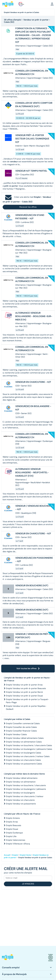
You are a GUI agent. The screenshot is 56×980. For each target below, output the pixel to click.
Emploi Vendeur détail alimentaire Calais (25, 738)
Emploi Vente (25, 855)
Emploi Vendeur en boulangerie (20, 793)
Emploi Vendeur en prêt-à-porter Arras (24, 685)
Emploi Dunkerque (14, 833)
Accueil (7, 855)
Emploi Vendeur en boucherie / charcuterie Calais (29, 745)
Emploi (15, 855)
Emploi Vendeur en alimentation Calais (24, 742)
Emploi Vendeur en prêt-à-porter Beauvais (26, 688)
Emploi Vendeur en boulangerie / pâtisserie (26, 789)
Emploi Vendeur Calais (16, 734)
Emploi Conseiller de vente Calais (21, 727)
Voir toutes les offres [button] (28, 668)
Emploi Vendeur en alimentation (21, 782)
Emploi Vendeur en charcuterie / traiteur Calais (28, 756)
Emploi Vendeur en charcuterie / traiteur (25, 796)
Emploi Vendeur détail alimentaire (22, 778)
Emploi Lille (11, 836)
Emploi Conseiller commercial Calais (23, 723)
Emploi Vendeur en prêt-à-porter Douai (24, 696)
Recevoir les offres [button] (28, 207)
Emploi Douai (12, 829)
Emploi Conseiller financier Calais (21, 731)
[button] (52, 4)
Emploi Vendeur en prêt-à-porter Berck (24, 692)
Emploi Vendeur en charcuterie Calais (23, 760)
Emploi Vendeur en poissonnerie (21, 804)
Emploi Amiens (13, 818)
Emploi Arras (12, 822)
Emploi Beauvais (14, 825)
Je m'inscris (28, 884)
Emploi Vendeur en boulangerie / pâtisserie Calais (29, 749)
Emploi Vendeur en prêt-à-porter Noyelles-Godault (26, 708)
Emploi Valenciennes (16, 840)
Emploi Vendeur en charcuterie (20, 800)
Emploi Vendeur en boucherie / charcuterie (26, 785)
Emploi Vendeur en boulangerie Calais (24, 753)
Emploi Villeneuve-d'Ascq (18, 844)
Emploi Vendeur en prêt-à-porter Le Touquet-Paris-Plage (27, 701)
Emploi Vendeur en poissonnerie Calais (24, 764)
